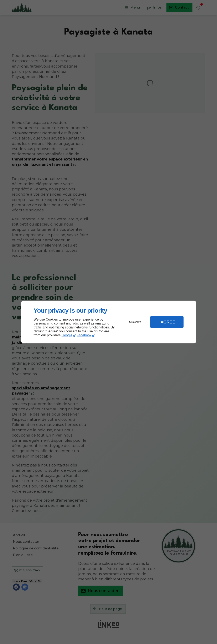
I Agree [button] (167, 322)
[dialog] (109, 322)
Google (67, 335)
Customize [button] (135, 322)
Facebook (84, 335)
